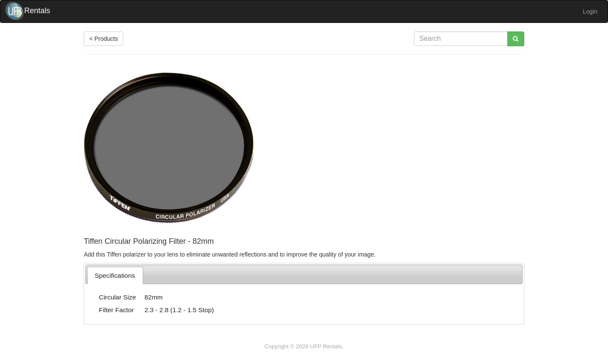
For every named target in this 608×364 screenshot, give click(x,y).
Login (590, 11)
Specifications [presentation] (115, 275)
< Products (103, 39)
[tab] (115, 275)
